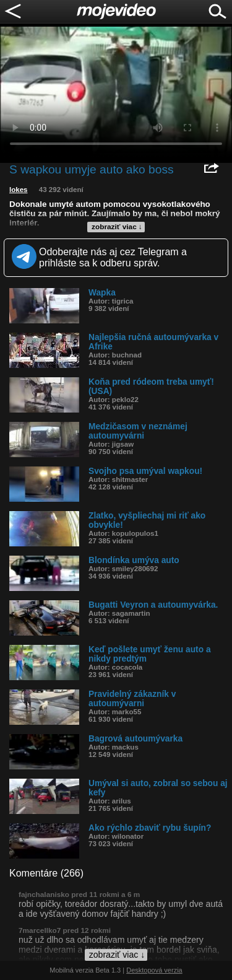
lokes (19, 190)
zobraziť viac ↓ (117, 227)
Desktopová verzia (154, 970)
